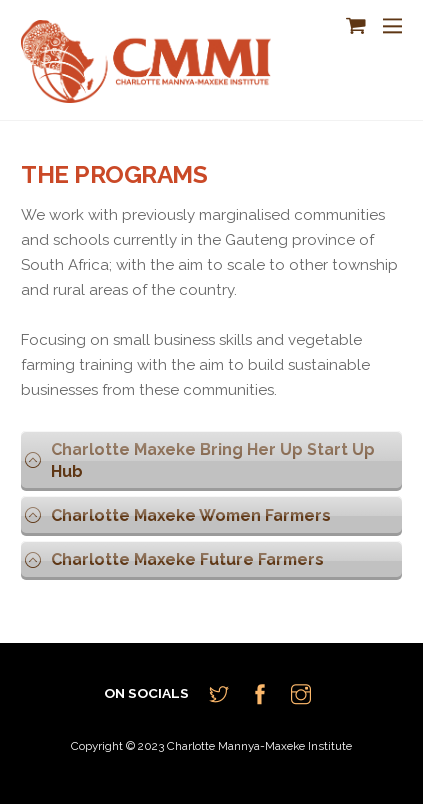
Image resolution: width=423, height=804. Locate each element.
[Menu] (392, 26)
